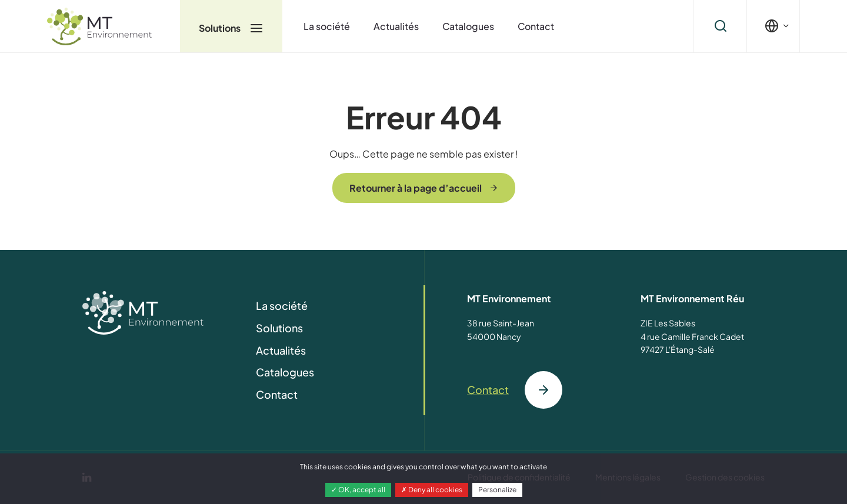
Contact (536, 26)
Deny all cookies (432, 490)
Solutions (231, 28)
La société (327, 26)
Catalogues (468, 26)
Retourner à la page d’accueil (416, 188)
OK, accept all (358, 490)
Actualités (396, 26)
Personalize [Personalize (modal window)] (497, 490)
